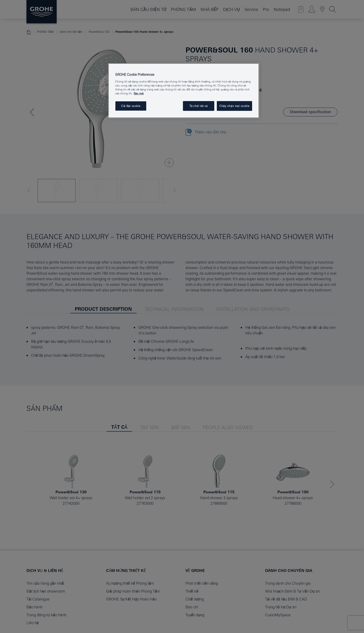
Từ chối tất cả (199, 106)
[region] (184, 91)
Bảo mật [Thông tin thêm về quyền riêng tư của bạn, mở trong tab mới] (139, 93)
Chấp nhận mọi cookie (234, 106)
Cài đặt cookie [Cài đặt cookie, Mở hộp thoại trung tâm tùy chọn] (131, 106)
